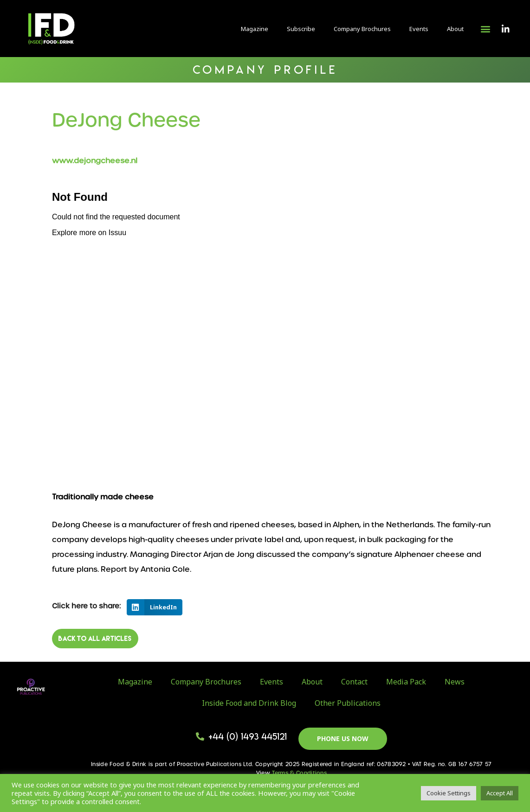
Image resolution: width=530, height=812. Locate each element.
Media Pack (406, 682)
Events (419, 29)
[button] (485, 29)
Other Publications (348, 703)
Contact (354, 682)
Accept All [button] (500, 793)
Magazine (255, 29)
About (455, 29)
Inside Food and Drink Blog (249, 703)
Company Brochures (362, 29)
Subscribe (301, 29)
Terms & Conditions (299, 773)
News (455, 682)
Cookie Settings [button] (449, 793)
